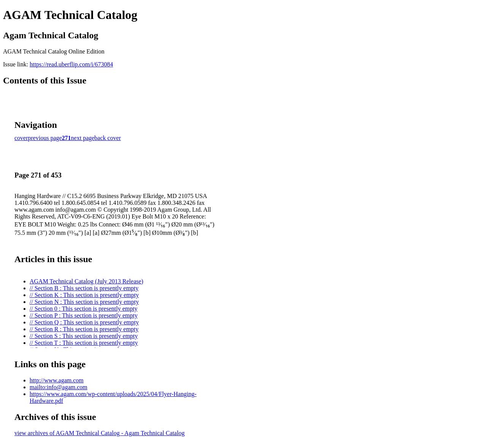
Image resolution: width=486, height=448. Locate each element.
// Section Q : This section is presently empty (84, 322)
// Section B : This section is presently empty (84, 288)
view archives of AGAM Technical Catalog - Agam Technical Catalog (99, 433)
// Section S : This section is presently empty (84, 336)
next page (83, 138)
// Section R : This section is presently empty (84, 329)
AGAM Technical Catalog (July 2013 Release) (86, 281)
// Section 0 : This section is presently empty (84, 309)
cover (21, 138)
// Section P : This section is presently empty (84, 315)
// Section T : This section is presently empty (84, 343)
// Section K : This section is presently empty (84, 295)
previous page (45, 138)
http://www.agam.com (57, 380)
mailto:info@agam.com (58, 387)
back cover (108, 138)
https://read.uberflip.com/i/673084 (71, 64)
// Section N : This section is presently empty (84, 302)
